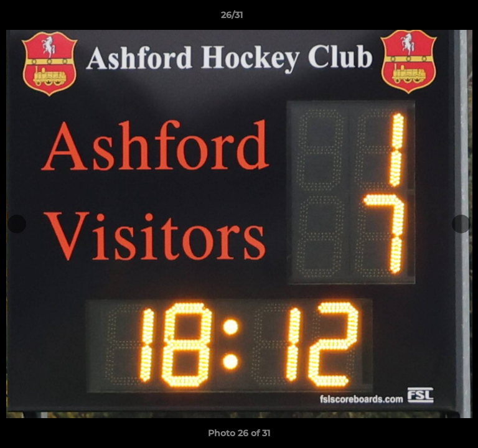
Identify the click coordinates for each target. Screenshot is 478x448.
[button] (433, 18)
